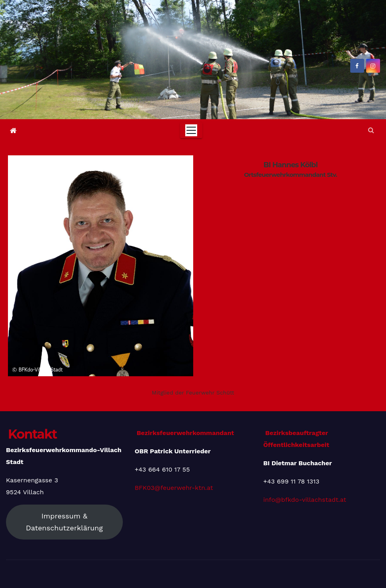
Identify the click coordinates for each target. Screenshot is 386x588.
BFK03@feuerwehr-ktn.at (174, 488)
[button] (371, 130)
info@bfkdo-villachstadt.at (305, 500)
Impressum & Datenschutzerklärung (64, 522)
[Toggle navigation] (191, 130)
